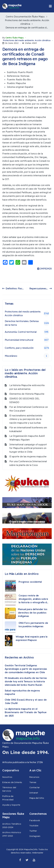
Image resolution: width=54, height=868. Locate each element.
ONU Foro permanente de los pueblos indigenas (33, 625)
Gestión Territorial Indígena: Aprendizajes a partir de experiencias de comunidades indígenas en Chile (26, 669)
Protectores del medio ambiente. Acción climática (27, 40)
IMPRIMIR (44, 269)
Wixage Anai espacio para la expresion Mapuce (32, 638)
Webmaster (38, 853)
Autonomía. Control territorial (27, 332)
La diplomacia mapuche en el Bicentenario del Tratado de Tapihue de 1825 (26, 712)
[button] (50, 6)
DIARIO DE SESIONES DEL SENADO (24, 400)
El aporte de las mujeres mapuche (28, 456)
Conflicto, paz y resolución (27, 348)
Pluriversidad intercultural (27, 340)
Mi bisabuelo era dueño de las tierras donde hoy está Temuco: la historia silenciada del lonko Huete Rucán (26, 681)
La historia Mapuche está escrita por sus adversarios (27, 387)
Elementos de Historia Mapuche (27, 394)
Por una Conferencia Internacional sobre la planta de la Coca (28, 463)
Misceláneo (27, 356)
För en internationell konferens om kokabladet (28, 429)
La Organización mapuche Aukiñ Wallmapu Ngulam (27, 438)
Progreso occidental (30, 582)
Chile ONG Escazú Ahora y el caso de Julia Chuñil (26, 701)
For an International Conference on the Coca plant (29, 409)
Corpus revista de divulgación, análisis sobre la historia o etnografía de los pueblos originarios (33, 599)
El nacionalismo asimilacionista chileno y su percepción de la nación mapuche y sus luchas (26, 419)
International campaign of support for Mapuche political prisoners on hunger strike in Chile (28, 448)
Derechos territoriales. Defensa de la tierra (27, 323)
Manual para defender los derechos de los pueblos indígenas (33, 613)
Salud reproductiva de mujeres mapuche (22, 692)
